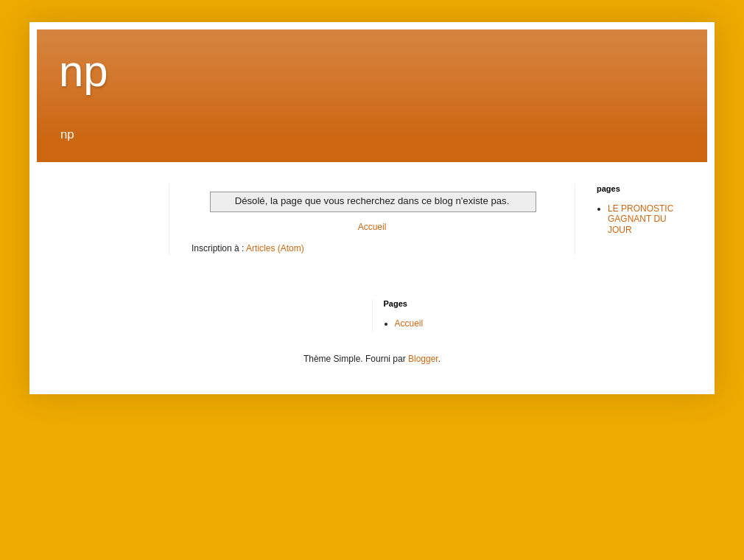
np (84, 71)
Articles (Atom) (275, 248)
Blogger (423, 359)
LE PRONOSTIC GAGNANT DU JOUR (641, 219)
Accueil (372, 227)
